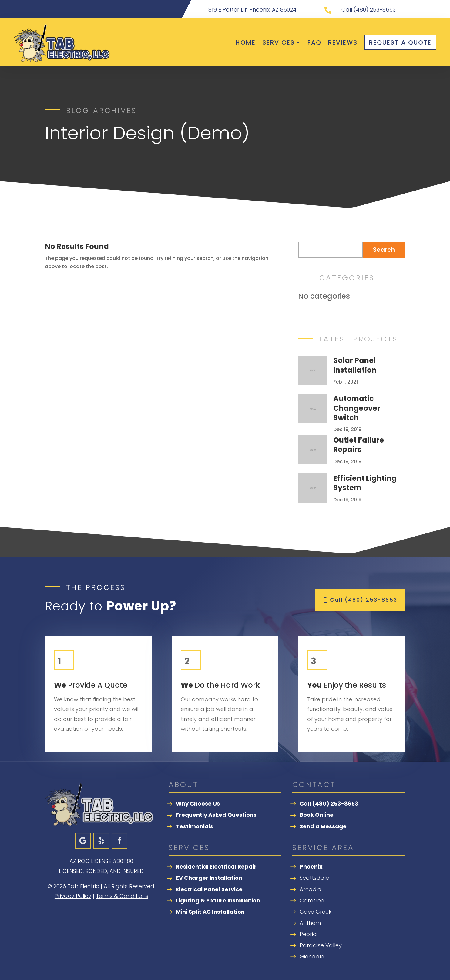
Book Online (317, 815)
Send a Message (323, 826)
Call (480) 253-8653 (364, 600)
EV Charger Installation (209, 878)
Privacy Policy (73, 896)
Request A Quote (400, 42)
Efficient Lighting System (365, 483)
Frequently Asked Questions (216, 815)
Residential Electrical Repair (216, 867)
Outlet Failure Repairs (359, 445)
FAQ (314, 42)
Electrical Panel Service (209, 889)
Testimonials (195, 826)
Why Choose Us (198, 804)
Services (279, 42)
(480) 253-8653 (375, 10)
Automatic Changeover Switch (357, 408)
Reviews (343, 42)
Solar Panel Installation (355, 365)
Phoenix (311, 867)
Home (246, 42)
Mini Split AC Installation (210, 912)
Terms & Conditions (122, 896)
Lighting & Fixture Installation (218, 900)
